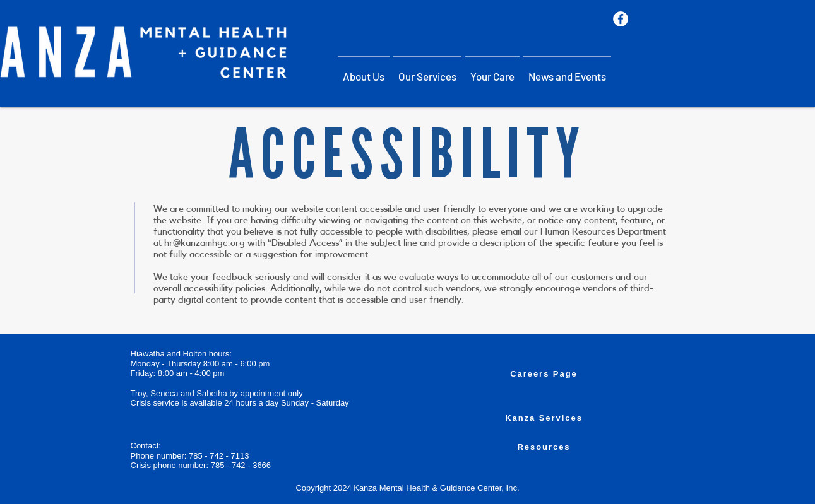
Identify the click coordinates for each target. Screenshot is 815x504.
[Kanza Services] (544, 418)
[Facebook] (621, 19)
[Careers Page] (544, 373)
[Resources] (544, 447)
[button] (427, 71)
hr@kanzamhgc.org (205, 243)
